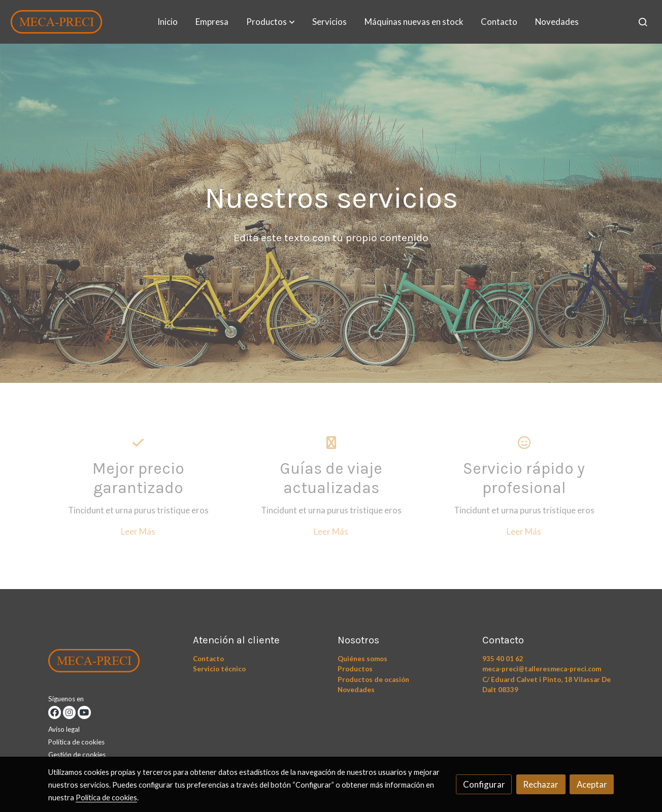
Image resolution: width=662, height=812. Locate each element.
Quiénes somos (362, 659)
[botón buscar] (643, 22)
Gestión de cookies (77, 755)
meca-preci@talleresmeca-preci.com (542, 669)
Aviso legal (64, 729)
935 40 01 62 (503, 659)
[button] (271, 22)
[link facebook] (55, 712)
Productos (355, 669)
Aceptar (592, 784)
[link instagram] (69, 712)
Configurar (484, 784)
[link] (56, 22)
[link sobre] (114, 663)
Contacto (208, 659)
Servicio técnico (219, 669)
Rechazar (541, 784)
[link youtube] (84, 712)
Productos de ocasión (373, 679)
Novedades (356, 690)
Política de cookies (76, 742)
